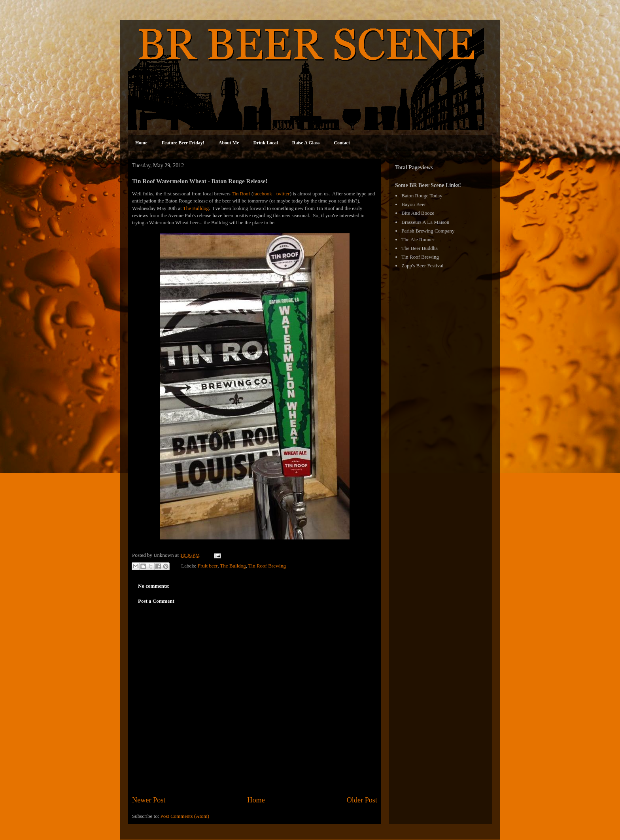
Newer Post (149, 800)
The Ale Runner (418, 239)
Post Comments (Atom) (185, 816)
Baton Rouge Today (422, 196)
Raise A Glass (306, 143)
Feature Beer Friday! (183, 143)
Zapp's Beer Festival (422, 266)
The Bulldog (196, 208)
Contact (342, 143)
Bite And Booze (418, 213)
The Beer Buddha (420, 248)
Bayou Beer (414, 204)
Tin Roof (241, 194)
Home (141, 143)
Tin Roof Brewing (267, 566)
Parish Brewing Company (428, 231)
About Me (229, 143)
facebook (263, 194)
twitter (283, 194)
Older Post (362, 800)
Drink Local (266, 143)
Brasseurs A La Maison (425, 222)
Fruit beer (208, 566)
